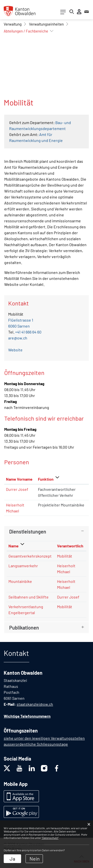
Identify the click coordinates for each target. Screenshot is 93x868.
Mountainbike (20, 581)
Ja (12, 859)
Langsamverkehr (23, 566)
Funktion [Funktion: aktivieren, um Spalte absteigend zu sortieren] (46, 479)
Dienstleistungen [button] (28, 532)
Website (18, 350)
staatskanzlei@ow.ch (35, 704)
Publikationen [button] (24, 628)
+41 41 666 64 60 (28, 332)
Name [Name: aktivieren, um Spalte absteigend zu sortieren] (14, 546)
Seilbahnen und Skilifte (29, 597)
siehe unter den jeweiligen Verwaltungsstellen (44, 738)
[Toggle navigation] (63, 13)
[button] (13, 24)
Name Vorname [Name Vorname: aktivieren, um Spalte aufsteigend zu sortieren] (19, 479)
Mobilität (65, 556)
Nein (35, 859)
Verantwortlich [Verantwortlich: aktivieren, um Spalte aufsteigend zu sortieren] (70, 546)
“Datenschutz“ (50, 838)
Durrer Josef (17, 489)
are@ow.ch (18, 338)
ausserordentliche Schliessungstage (36, 744)
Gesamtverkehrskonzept (30, 556)
